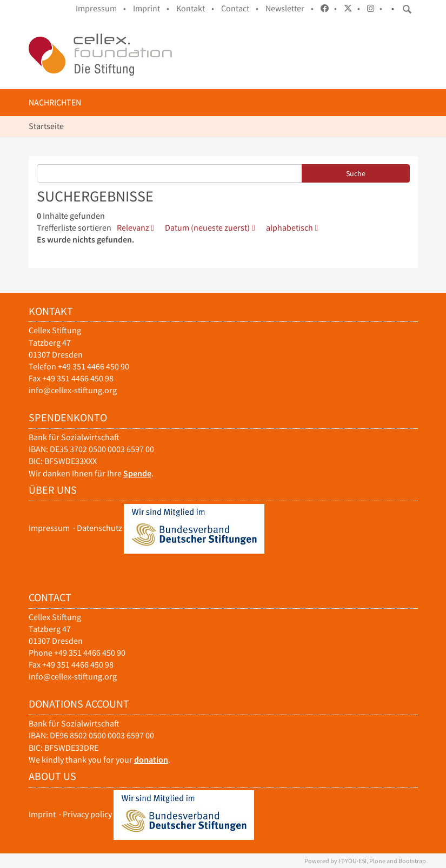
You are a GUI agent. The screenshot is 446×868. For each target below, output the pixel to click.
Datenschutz (99, 527)
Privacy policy (87, 814)
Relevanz (133, 228)
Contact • (240, 8)
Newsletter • (289, 8)
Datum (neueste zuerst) (207, 228)
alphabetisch (289, 228)
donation (151, 760)
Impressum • (101, 8)
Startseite (46, 126)
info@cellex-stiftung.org (73, 390)
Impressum (49, 527)
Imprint (42, 814)
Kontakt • (195, 8)
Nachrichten (55, 102)
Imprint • (151, 8)
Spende (137, 473)
